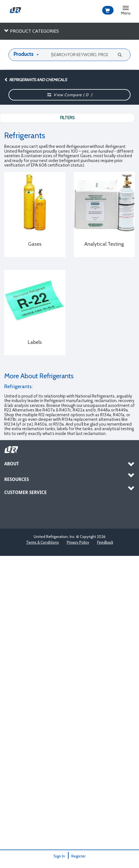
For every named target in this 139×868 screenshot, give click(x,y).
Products (23, 54)
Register (78, 856)
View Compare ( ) (70, 95)
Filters (67, 118)
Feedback (105, 542)
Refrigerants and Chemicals (36, 80)
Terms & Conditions (42, 542)
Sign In (59, 856)
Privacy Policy (78, 542)
